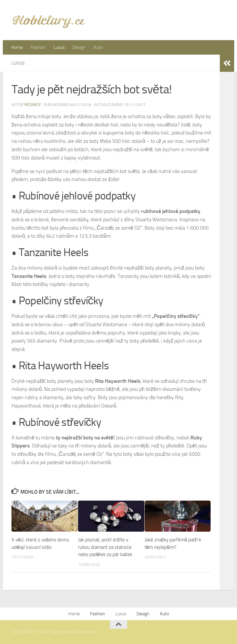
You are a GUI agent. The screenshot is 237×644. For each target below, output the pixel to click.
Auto (98, 47)
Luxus (59, 47)
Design (79, 47)
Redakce (33, 105)
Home (17, 47)
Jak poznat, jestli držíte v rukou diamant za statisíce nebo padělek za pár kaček (105, 547)
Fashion (38, 47)
